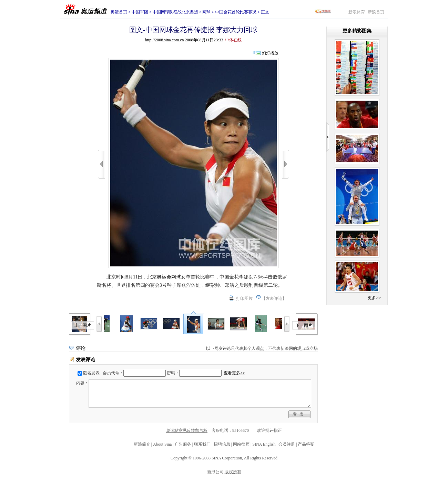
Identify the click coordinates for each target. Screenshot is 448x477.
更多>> (374, 298)
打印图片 (244, 298)
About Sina (162, 444)
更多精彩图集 (357, 31)
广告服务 (183, 444)
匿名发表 (91, 373)
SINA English (264, 444)
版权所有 (233, 472)
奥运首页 (119, 12)
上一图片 (83, 325)
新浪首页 (376, 12)
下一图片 (304, 325)
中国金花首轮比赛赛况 (236, 12)
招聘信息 (222, 444)
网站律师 (241, 444)
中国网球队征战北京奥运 (175, 12)
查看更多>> (234, 373)
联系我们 (202, 444)
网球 (206, 12)
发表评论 (274, 298)
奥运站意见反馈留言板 (187, 430)
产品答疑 (306, 444)
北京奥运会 (159, 277)
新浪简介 (142, 444)
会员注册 (287, 444)
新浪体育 (357, 12)
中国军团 (140, 12)
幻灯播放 (270, 53)
